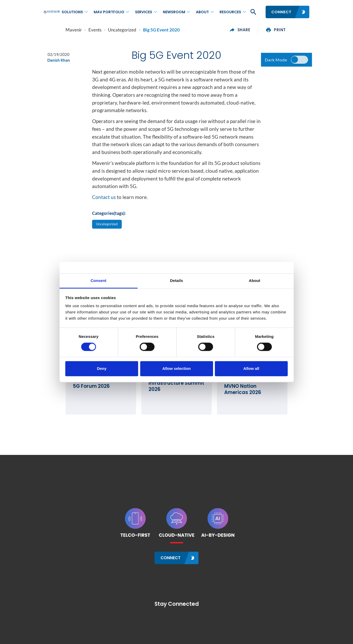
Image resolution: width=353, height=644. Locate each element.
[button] (253, 12)
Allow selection (176, 368)
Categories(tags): (109, 217)
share (262, 30)
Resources (230, 12)
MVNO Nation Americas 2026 (267, 402)
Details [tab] (177, 281)
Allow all (251, 368)
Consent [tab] (98, 281)
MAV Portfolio (109, 12)
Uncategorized (109, 228)
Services (144, 12)
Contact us (104, 201)
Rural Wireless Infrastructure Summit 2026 (175, 396)
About (202, 12)
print (298, 30)
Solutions (72, 12)
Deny (102, 368)
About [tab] (255, 281)
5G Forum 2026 (69, 402)
